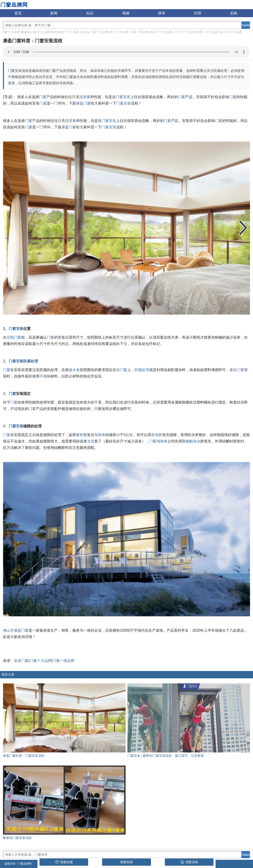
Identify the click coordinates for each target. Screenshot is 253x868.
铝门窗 (122, 370)
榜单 (162, 13)
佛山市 (8, 630)
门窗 (43, 97)
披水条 (74, 370)
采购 (234, 13)
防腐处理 (31, 361)
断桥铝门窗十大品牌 (35, 32)
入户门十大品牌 (184, 32)
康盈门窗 (83, 103)
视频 (126, 13)
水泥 (91, 441)
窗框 (80, 435)
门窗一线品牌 (139, 32)
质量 (87, 97)
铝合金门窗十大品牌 (95, 32)
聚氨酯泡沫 (191, 441)
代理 (198, 13)
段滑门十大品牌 (207, 32)
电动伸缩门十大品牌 (65, 32)
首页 (18, 13)
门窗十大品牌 (11, 32)
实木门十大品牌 (231, 32)
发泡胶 (157, 435)
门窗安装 (123, 97)
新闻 (54, 13)
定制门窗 (14, 337)
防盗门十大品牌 (161, 32)
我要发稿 (126, 862)
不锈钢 (45, 376)
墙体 (102, 435)
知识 (90, 13)
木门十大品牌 (119, 32)
